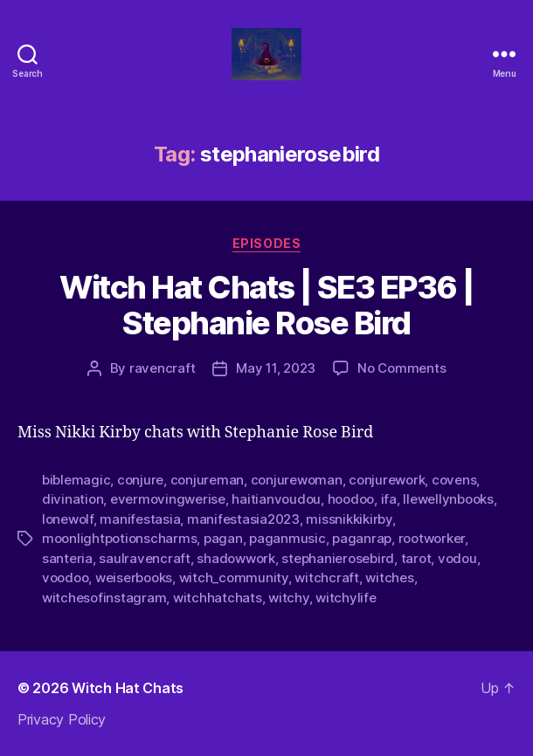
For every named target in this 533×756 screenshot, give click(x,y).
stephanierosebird (338, 558)
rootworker (432, 538)
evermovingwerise (168, 499)
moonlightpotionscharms (119, 538)
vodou (457, 558)
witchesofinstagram (104, 598)
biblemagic (76, 480)
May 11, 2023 (276, 368)
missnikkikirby (349, 519)
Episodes (266, 243)
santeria (67, 558)
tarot (416, 558)
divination (73, 499)
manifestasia (140, 519)
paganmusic (287, 538)
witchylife (346, 598)
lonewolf (68, 519)
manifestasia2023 (243, 519)
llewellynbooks (448, 499)
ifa (389, 499)
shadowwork (235, 558)
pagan (223, 538)
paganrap (362, 538)
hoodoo (351, 499)
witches (389, 577)
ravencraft (162, 368)
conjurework (387, 480)
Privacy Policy (62, 719)
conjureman (207, 480)
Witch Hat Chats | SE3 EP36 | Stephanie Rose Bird (266, 305)
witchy (288, 598)
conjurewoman (297, 480)
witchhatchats (218, 598)
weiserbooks (134, 577)
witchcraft (326, 577)
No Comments (401, 368)
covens (454, 480)
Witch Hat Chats (128, 688)
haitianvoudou (276, 499)
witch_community (234, 577)
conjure (140, 480)
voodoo (65, 577)
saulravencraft (144, 558)
